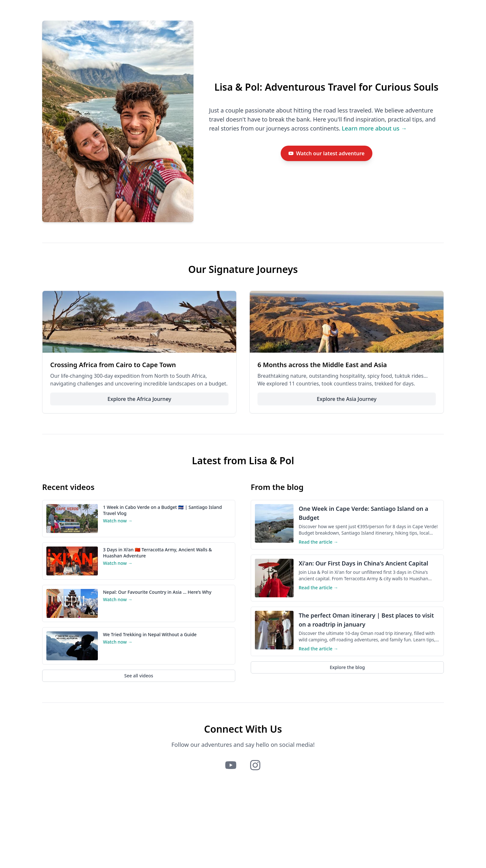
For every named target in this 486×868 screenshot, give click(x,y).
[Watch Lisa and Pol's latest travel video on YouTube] (327, 153)
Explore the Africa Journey (139, 399)
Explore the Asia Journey (346, 399)
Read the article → (318, 542)
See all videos (139, 676)
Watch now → (118, 521)
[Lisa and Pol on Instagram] (255, 765)
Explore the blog (347, 667)
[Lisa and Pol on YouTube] (231, 765)
